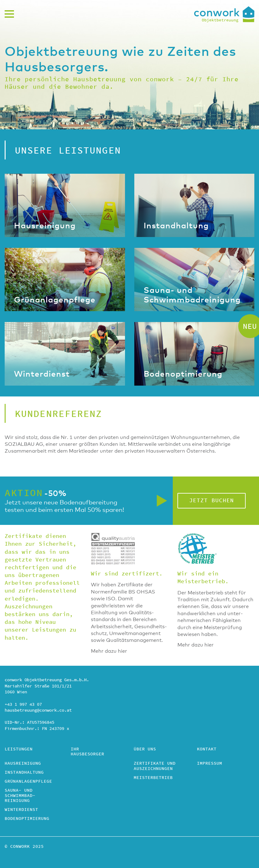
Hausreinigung (23, 764)
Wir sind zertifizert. (127, 574)
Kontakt (207, 749)
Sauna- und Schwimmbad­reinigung (20, 796)
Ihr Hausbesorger (87, 752)
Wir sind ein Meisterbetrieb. (203, 578)
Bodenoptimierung (27, 819)
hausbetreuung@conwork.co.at (38, 710)
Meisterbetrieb (153, 778)
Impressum (210, 764)
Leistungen (19, 749)
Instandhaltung (24, 773)
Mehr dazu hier (109, 651)
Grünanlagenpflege (28, 782)
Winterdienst (21, 810)
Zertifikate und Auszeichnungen (155, 766)
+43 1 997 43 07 (23, 704)
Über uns (145, 749)
